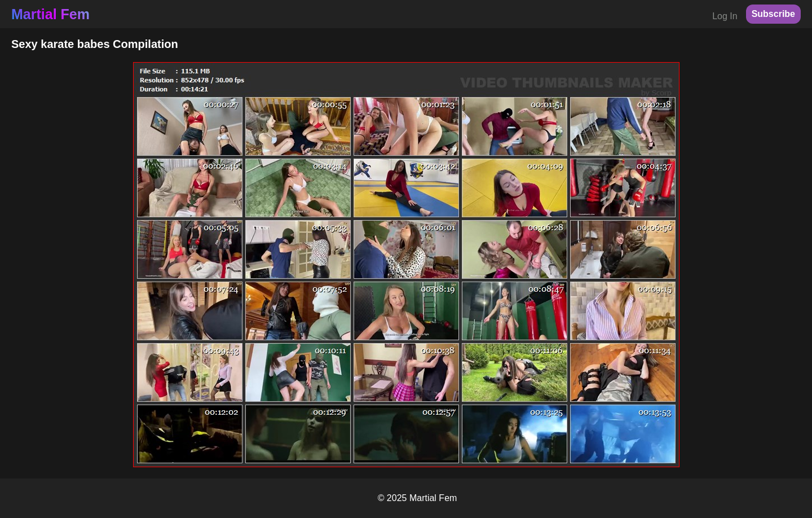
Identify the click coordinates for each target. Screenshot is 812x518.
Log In (725, 16)
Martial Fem (50, 14)
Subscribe (773, 14)
